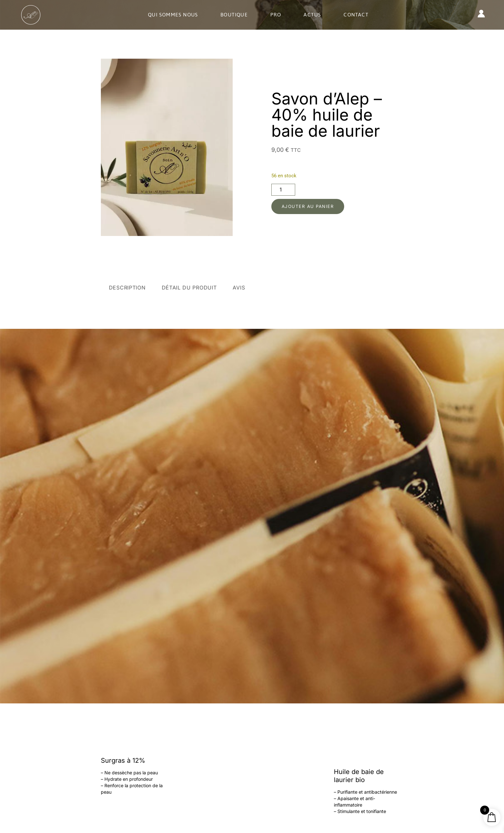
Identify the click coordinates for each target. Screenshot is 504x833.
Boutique (234, 15)
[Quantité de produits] (283, 189)
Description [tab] (127, 288)
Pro (276, 15)
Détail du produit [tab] (189, 288)
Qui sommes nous (173, 15)
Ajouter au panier (310, 206)
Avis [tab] (239, 288)
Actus (312, 15)
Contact (356, 15)
